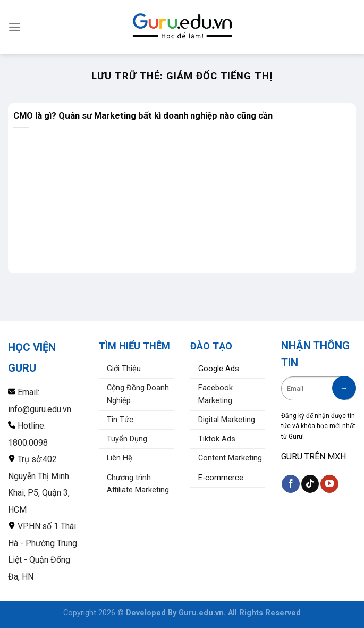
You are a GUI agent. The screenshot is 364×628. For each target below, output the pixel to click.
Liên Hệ (120, 458)
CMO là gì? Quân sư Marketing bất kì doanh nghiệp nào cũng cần (143, 115)
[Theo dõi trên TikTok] (310, 484)
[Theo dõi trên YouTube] (329, 484)
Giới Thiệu (124, 369)
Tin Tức (120, 420)
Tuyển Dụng (127, 439)
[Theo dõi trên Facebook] (290, 484)
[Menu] (15, 27)
